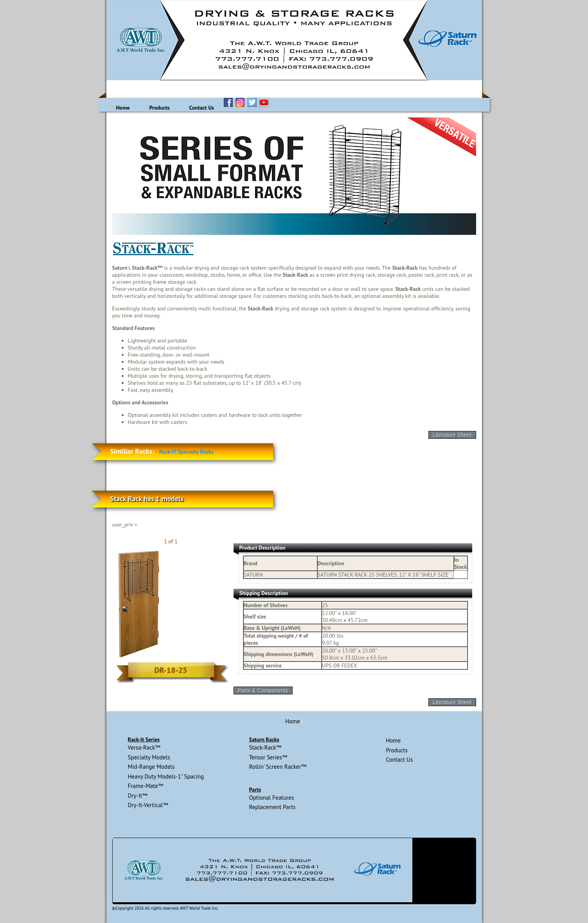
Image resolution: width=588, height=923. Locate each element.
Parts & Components (263, 690)
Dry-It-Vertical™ (148, 805)
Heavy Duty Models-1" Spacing (166, 776)
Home (123, 108)
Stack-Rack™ (265, 747)
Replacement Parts (272, 807)
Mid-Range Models (151, 767)
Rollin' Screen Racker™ (277, 767)
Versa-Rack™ (144, 747)
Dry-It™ (138, 796)
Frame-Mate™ (146, 786)
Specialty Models (149, 757)
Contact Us (201, 108)
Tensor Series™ (268, 757)
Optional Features (271, 798)
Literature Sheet (452, 435)
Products (160, 108)
